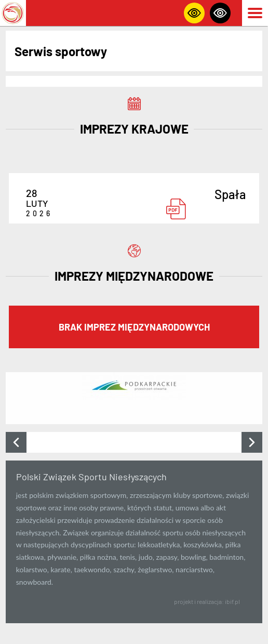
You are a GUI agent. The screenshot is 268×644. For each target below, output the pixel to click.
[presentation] (16, 442)
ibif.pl (232, 601)
